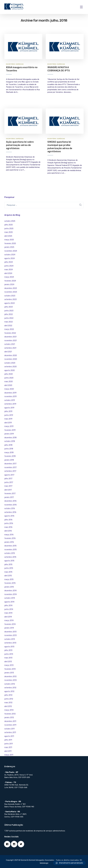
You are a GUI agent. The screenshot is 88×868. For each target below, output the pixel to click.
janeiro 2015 (9, 587)
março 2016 (9, 535)
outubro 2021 (10, 344)
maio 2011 (8, 747)
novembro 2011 (10, 725)
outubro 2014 (10, 598)
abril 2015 (8, 576)
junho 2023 (9, 311)
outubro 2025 (10, 221)
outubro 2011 (9, 729)
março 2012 (9, 710)
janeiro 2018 (9, 460)
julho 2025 (9, 225)
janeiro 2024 (9, 284)
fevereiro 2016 (10, 538)
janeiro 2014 (9, 628)
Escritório (11, 64)
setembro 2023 (10, 299)
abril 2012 (8, 706)
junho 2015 (9, 568)
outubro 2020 (10, 363)
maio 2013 (8, 658)
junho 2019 (9, 415)
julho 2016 (8, 520)
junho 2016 (9, 523)
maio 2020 (9, 381)
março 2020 (9, 389)
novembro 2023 (11, 292)
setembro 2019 (10, 404)
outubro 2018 (10, 441)
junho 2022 (9, 318)
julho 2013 (8, 650)
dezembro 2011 (10, 721)
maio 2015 (8, 572)
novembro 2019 (10, 396)
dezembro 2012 (10, 676)
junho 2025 (9, 228)
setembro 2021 (10, 348)
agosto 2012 (9, 691)
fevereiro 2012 (10, 714)
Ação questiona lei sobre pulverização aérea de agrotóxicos (20, 145)
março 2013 (9, 665)
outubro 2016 (10, 508)
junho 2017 (9, 482)
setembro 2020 (10, 367)
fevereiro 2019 (10, 430)
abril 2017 (8, 490)
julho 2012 (8, 695)
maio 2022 (9, 322)
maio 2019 (8, 419)
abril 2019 (8, 423)
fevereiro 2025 (10, 243)
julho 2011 (8, 740)
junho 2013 (9, 654)
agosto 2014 (9, 602)
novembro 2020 (11, 359)
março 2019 (9, 426)
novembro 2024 (11, 251)
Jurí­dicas (20, 64)
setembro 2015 (10, 557)
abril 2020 (8, 385)
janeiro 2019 (9, 434)
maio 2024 (9, 269)
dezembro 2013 (10, 632)
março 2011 (9, 755)
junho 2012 (9, 699)
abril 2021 (8, 352)
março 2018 (9, 452)
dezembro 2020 (11, 355)
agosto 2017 (9, 475)
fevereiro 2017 (10, 493)
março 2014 (9, 620)
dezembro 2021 (10, 337)
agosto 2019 (9, 408)
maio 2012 (8, 702)
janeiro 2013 (9, 673)
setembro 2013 (10, 643)
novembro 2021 (10, 340)
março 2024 (9, 277)
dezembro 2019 (10, 393)
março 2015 (9, 579)
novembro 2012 (10, 680)
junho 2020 (9, 378)
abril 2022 (8, 326)
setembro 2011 (10, 732)
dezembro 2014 (10, 590)
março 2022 (9, 329)
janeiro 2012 (9, 717)
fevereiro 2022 (10, 333)
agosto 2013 (9, 647)
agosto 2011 (9, 736)
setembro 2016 (10, 512)
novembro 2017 (10, 467)
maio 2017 (8, 486)
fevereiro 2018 (10, 456)
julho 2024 (9, 262)
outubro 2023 (10, 296)
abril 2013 (8, 661)
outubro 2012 (10, 684)
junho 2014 (9, 609)
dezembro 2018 (10, 438)
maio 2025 (9, 232)
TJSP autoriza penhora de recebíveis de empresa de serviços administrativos (35, 831)
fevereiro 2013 (10, 669)
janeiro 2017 (9, 497)
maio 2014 (8, 613)
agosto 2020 (10, 370)
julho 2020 (9, 374)
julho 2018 (8, 445)
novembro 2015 (10, 549)
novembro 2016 (10, 505)
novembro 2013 (10, 635)
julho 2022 (9, 314)
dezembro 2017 (10, 464)
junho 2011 (9, 744)
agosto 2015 (9, 561)
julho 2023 (9, 307)
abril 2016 (8, 531)
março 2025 (9, 240)
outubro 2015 (10, 553)
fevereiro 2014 (10, 624)
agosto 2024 (10, 258)
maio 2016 (8, 527)
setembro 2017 (10, 471)
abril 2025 (8, 236)
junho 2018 (9, 449)
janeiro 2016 (9, 542)
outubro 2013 (10, 639)
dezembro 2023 (11, 288)
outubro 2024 (10, 255)
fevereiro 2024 (10, 281)
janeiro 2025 (9, 247)
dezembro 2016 (10, 501)
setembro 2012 (10, 688)
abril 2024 (8, 273)
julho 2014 (8, 605)
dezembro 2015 (10, 546)
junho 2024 (9, 266)
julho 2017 (8, 479)
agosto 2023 (10, 303)
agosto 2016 (9, 516)
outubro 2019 (10, 400)
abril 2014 (8, 617)
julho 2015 (8, 564)
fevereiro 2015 (10, 583)
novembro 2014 (10, 594)
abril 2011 (8, 751)
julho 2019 (8, 411)
